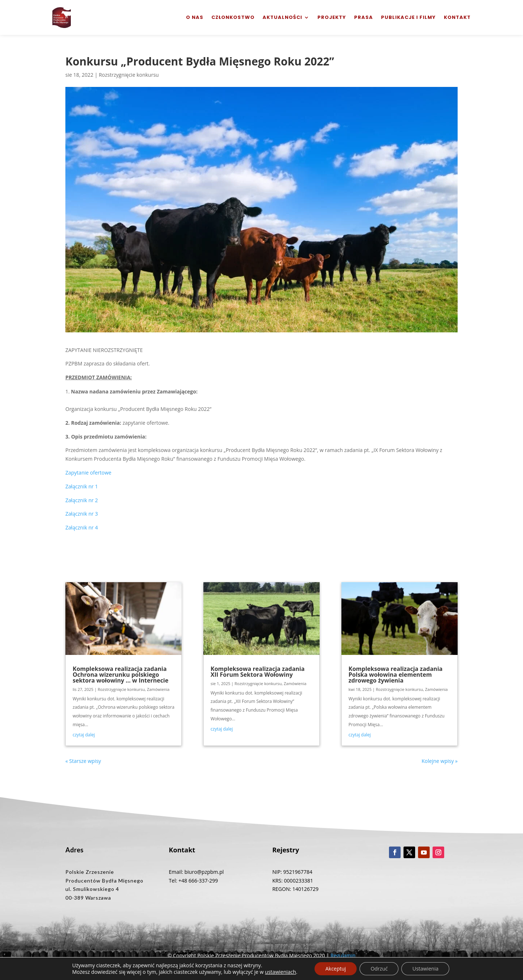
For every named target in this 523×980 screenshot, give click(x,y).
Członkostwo (233, 17)
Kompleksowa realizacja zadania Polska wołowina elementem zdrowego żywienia (396, 675)
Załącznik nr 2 (82, 500)
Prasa (364, 17)
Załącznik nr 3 (82, 514)
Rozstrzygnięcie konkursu (129, 75)
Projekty (332, 17)
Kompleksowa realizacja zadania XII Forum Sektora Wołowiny (258, 672)
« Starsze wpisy (83, 761)
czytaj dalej (84, 735)
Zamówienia (158, 689)
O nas (195, 17)
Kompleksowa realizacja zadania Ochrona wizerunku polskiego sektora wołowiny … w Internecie (121, 675)
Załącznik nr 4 (82, 527)
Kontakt (457, 17)
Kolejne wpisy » (440, 761)
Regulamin (343, 955)
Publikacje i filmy (408, 17)
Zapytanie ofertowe (88, 473)
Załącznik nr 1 (82, 486)
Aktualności (282, 17)
